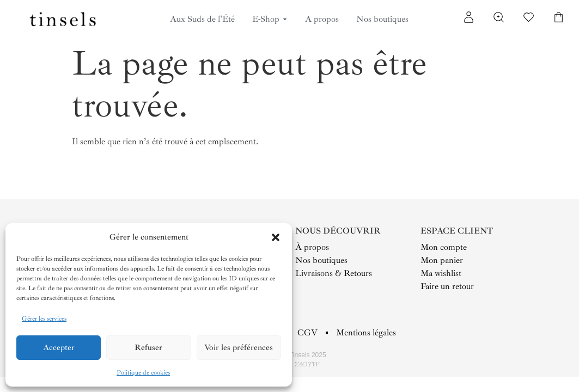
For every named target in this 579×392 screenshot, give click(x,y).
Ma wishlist (441, 273)
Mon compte (444, 247)
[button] (276, 237)
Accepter (59, 348)
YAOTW (306, 365)
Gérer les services (44, 319)
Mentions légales (366, 333)
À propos (312, 247)
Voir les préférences (239, 348)
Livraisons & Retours (334, 273)
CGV (307, 333)
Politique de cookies (143, 373)
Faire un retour (447, 286)
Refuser (148, 348)
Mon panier (442, 260)
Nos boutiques (321, 260)
